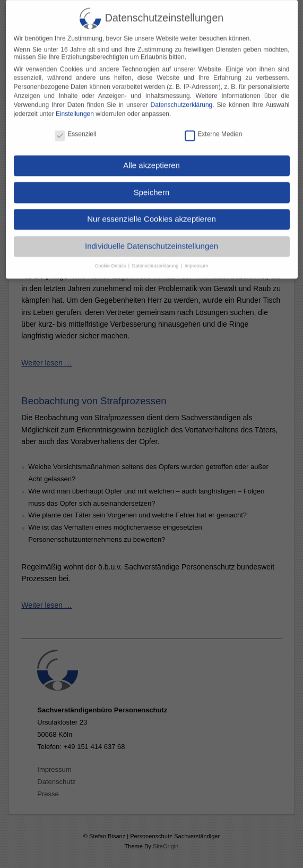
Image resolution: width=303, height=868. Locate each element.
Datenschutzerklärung (182, 97)
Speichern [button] (152, 185)
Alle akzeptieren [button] (151, 158)
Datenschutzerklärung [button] (156, 258)
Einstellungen (75, 106)
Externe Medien (213, 126)
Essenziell (75, 126)
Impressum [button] (197, 258)
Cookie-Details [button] (111, 258)
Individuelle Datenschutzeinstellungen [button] (151, 238)
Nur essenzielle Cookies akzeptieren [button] (151, 211)
